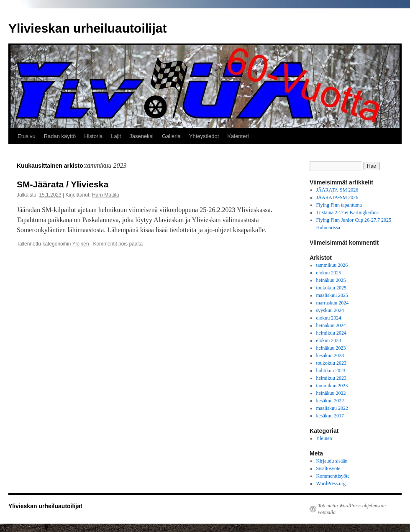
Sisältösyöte (328, 468)
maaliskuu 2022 (332, 408)
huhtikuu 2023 (331, 371)
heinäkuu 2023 (331, 348)
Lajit (116, 136)
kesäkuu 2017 (330, 416)
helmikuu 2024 (331, 333)
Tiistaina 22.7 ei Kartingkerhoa (348, 212)
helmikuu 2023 (331, 378)
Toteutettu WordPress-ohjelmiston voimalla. (352, 509)
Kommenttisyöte (333, 476)
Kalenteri (238, 136)
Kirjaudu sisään (332, 461)
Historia (93, 136)
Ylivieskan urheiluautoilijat (87, 28)
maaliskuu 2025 (332, 295)
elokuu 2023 (329, 340)
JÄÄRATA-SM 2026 (337, 190)
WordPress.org (331, 483)
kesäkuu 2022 (330, 401)
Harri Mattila (106, 195)
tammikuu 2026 (332, 265)
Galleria (171, 136)
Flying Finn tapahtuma (339, 205)
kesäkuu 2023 (330, 356)
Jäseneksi (141, 136)
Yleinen (81, 244)
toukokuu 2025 (331, 288)
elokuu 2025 (329, 273)
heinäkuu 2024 (331, 325)
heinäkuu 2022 (331, 393)
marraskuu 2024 (333, 303)
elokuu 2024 (329, 318)
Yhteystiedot (204, 136)
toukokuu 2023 (331, 363)
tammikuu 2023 (332, 386)
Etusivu (27, 136)
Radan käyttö (60, 136)
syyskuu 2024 (330, 310)
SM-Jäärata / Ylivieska (63, 184)
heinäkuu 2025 (331, 280)
